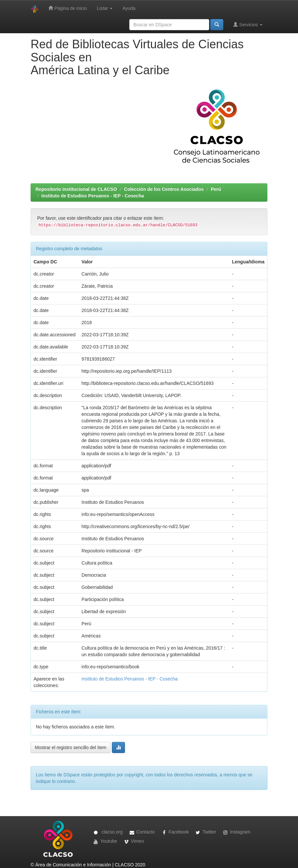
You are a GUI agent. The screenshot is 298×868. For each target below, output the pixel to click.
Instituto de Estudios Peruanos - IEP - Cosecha (93, 196)
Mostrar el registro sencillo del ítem (71, 747)
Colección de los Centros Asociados (164, 189)
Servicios (248, 24)
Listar (105, 8)
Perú (216, 189)
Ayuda (129, 8)
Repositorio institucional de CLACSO (76, 189)
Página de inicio (68, 8)
